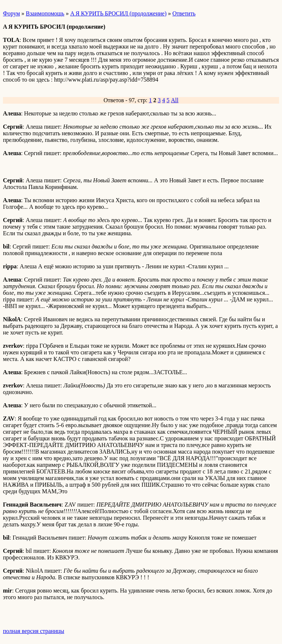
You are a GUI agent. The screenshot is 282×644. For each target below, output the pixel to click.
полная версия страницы (34, 631)
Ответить (184, 13)
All (175, 100)
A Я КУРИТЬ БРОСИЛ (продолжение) (118, 13)
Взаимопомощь (45, 13)
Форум (11, 13)
